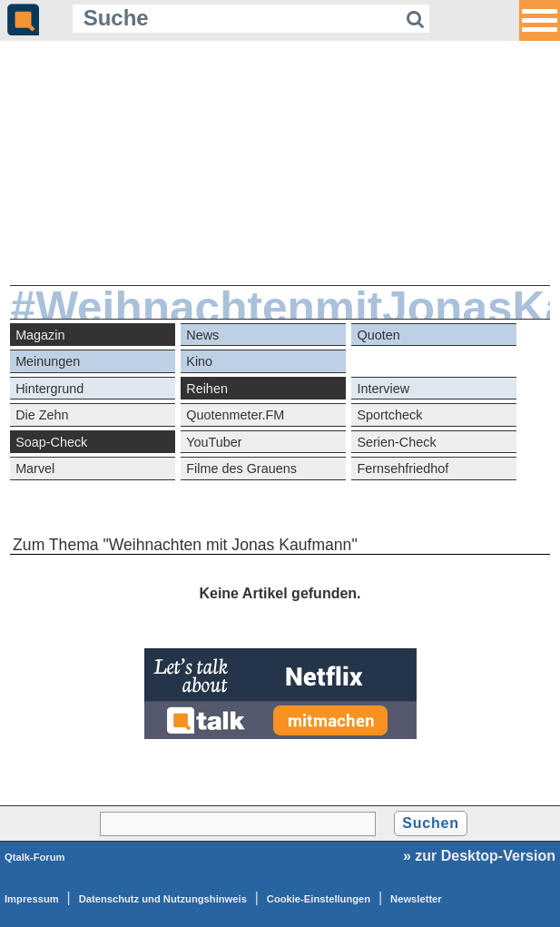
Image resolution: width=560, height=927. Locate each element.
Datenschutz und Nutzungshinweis (163, 899)
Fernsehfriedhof (403, 468)
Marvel (35, 468)
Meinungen (48, 361)
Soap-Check (51, 442)
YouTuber (214, 442)
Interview (383, 389)
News (202, 335)
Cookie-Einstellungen (319, 899)
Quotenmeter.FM (235, 415)
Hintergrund (49, 389)
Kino (199, 361)
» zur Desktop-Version (479, 856)
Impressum (32, 899)
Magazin (40, 335)
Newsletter (416, 899)
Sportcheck (389, 415)
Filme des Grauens (241, 468)
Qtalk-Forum (35, 857)
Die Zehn (42, 415)
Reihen (207, 389)
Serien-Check (396, 442)
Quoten (378, 335)
